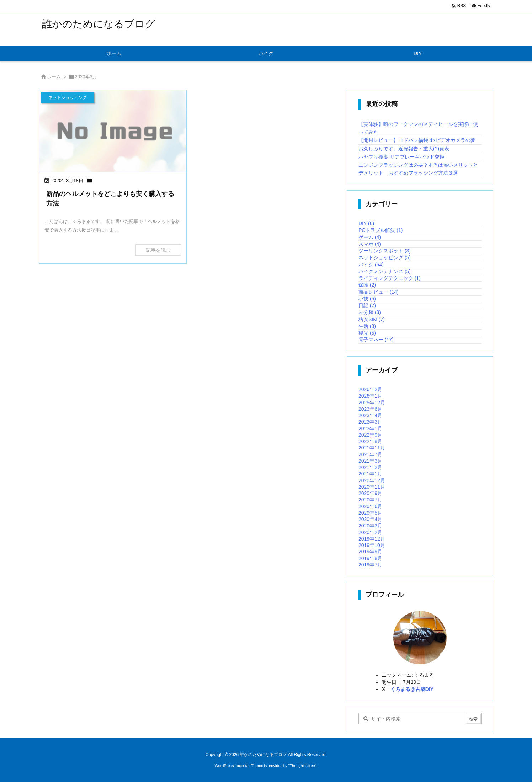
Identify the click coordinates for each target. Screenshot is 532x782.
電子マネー (376, 340)
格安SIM (372, 319)
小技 (367, 299)
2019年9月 (370, 552)
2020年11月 (372, 487)
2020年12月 (372, 480)
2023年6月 (370, 409)
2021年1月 (370, 474)
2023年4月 (370, 415)
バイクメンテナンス (385, 271)
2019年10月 (372, 545)
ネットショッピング (385, 257)
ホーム (54, 77)
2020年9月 (370, 493)
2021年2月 (370, 467)
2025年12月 (372, 403)
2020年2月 (370, 532)
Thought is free (302, 766)
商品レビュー (379, 292)
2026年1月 (370, 396)
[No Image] (113, 132)
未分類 (370, 312)
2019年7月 (370, 565)
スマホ (370, 244)
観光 (367, 333)
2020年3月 (370, 526)
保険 (367, 285)
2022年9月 (370, 435)
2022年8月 (370, 441)
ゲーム (370, 237)
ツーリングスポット (385, 251)
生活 (367, 326)
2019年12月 (372, 539)
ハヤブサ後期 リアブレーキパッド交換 (401, 157)
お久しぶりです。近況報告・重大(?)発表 (404, 149)
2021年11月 (372, 448)
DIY (366, 223)
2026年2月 (370, 389)
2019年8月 (370, 558)
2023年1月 (370, 429)
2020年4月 (370, 519)
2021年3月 (370, 461)
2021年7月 (370, 454)
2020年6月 (370, 506)
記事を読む (158, 250)
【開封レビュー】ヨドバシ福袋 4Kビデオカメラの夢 (417, 140)
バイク (371, 265)
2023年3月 (370, 422)
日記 (367, 305)
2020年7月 (370, 500)
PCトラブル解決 (381, 230)
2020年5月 (370, 513)
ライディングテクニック (390, 278)
